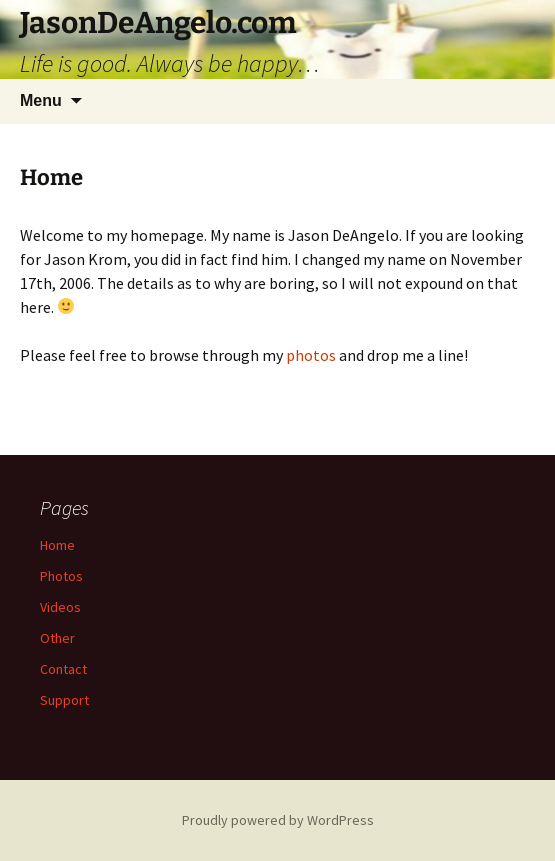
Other (57, 638)
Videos (60, 607)
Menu (41, 100)
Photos (61, 576)
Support (64, 700)
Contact (63, 669)
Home (57, 545)
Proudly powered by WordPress (278, 820)
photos (312, 355)
